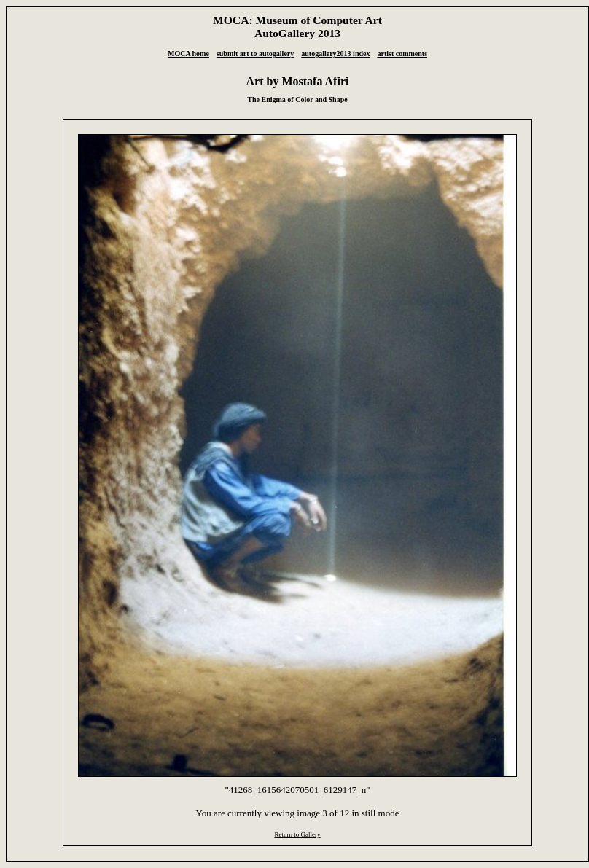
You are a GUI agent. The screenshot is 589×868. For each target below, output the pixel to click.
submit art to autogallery (255, 54)
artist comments (402, 54)
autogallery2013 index (335, 54)
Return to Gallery (297, 834)
